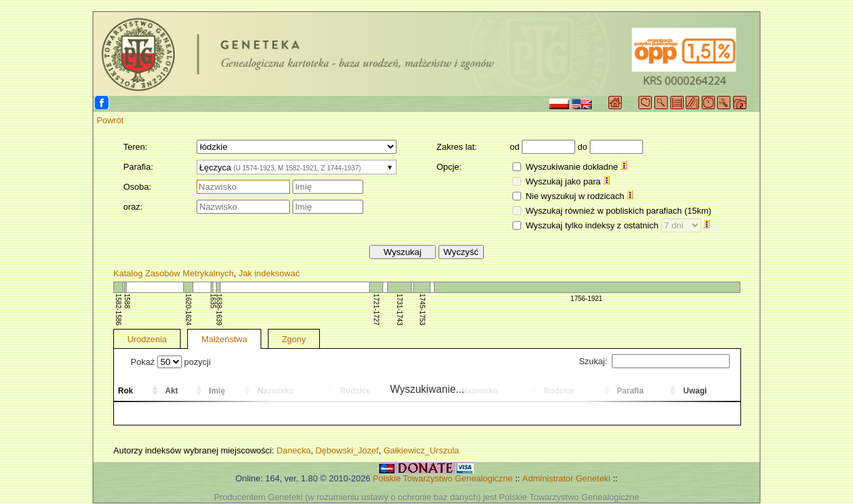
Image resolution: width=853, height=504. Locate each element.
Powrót (110, 120)
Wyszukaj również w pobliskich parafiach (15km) (619, 211)
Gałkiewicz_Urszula (421, 450)
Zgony (294, 339)
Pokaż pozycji (171, 362)
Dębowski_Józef (347, 450)
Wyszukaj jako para (568, 181)
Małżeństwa (224, 339)
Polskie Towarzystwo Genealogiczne (442, 478)
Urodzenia (147, 339)
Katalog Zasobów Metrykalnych (174, 273)
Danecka (294, 450)
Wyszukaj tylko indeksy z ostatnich (618, 225)
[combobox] (297, 167)
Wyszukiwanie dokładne (576, 167)
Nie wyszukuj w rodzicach (580, 196)
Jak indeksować (269, 273)
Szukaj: (654, 361)
